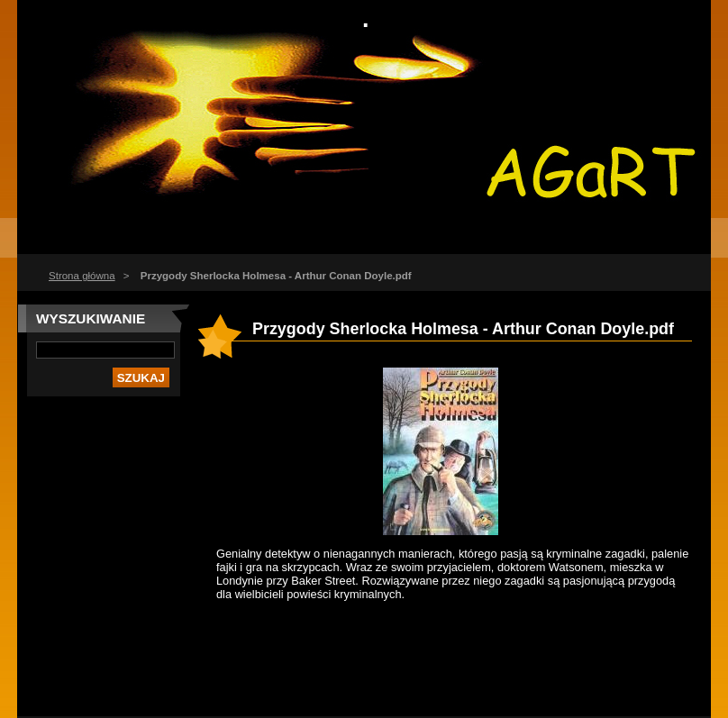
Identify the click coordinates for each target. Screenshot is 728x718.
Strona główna (82, 276)
